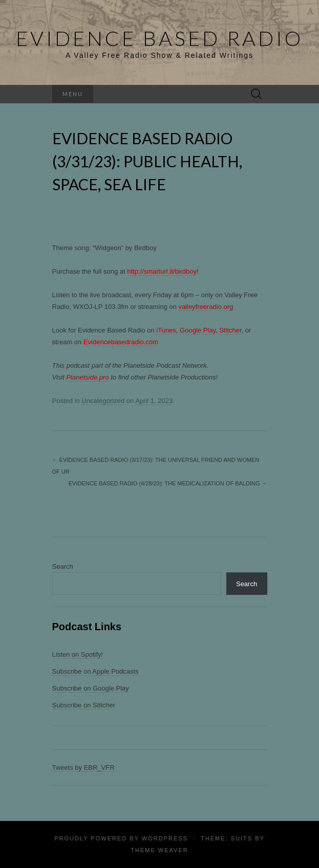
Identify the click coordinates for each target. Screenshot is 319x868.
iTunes (166, 330)
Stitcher (230, 330)
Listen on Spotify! (78, 654)
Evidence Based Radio (159, 38)
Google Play (198, 330)
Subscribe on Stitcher (84, 705)
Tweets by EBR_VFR (83, 767)
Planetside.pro (87, 377)
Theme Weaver (159, 850)
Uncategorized (103, 401)
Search (63, 566)
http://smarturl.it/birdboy (162, 271)
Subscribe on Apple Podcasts (95, 671)
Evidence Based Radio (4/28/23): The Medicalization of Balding (168, 483)
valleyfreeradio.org (206, 307)
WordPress (165, 838)
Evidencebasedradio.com (121, 342)
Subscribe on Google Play (91, 688)
